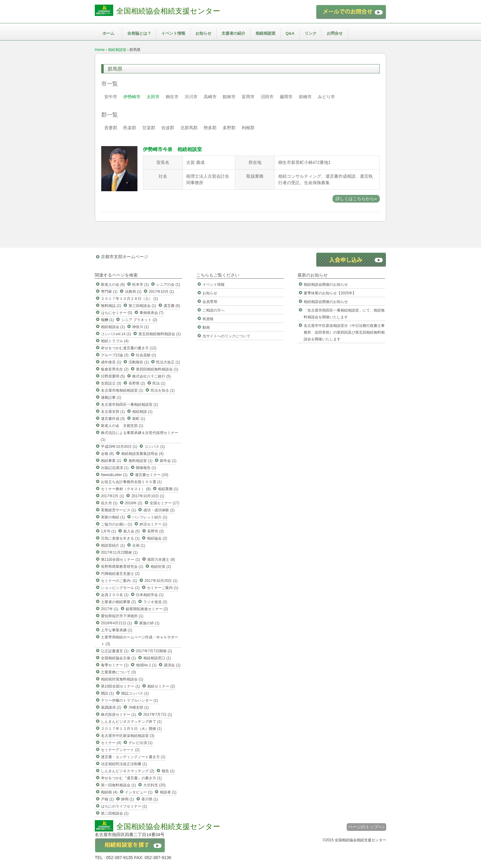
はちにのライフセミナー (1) (124, 806)
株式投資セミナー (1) (118, 715)
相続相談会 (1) (113, 327)
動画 (206, 327)
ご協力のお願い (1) (117, 524)
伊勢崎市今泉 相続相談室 (172, 149)
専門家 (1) (109, 292)
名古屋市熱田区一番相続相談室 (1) (129, 405)
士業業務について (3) (118, 672)
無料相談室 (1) (140, 461)
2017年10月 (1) (161, 292)
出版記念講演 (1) (115, 468)
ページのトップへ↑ (366, 827)
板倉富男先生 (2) (115, 369)
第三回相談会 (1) (142, 306)
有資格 (208, 319)
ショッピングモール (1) (120, 588)
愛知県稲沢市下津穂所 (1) (122, 616)
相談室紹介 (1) (113, 545)
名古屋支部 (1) (113, 412)
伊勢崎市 (132, 97)
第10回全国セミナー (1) (120, 686)
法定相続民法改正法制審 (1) (124, 764)
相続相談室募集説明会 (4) (142, 454)
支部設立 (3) (111, 383)
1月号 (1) (108, 531)
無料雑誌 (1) (111, 306)
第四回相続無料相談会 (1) (157, 369)
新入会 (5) (132, 531)
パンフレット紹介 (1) (150, 517)
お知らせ (203, 33)
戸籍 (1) (107, 799)
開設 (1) (107, 693)
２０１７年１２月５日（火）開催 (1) (131, 729)
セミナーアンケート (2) (120, 750)
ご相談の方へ (214, 310)
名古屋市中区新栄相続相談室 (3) (128, 736)
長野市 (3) (156, 531)
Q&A (290, 33)
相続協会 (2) (157, 538)
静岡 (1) (128, 799)
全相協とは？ (139, 33)
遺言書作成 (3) (113, 419)
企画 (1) (139, 545)
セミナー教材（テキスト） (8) (126, 489)
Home (100, 50)
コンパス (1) (155, 447)
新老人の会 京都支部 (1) (122, 426)
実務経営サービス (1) (118, 510)
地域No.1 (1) (146, 665)
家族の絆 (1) (149, 623)
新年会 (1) (168, 461)
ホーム (108, 33)
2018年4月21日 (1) (116, 623)
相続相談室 (266, 33)
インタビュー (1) (139, 792)
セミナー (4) (111, 743)
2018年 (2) (134, 503)
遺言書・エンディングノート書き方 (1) (133, 757)
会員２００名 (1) (115, 595)
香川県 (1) (150, 799)
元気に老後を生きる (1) (120, 538)
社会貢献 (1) (146, 355)
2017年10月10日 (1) (148, 496)
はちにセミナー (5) (117, 313)
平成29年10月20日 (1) (119, 447)
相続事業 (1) (111, 461)
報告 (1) (168, 771)
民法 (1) (159, 383)
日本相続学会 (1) (150, 595)
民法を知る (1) (163, 390)
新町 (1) (139, 419)
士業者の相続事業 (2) (118, 602)
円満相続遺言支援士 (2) (120, 574)
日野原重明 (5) (113, 376)
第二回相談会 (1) (115, 813)
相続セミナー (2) (161, 686)
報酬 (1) (107, 320)
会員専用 (210, 302)
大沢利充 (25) (154, 785)
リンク (311, 33)
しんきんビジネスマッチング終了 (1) (131, 722)
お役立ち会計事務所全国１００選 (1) (131, 482)
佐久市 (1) (109, 503)
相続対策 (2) (161, 567)
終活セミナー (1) (153, 524)
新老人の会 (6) (113, 285)
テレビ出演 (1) (140, 743)
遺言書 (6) (172, 306)
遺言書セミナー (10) (152, 475)
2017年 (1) (110, 609)
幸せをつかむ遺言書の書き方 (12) (129, 348)
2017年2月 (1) (112, 496)
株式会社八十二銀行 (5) (152, 376)
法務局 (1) (133, 292)
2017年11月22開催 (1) (119, 552)
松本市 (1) (140, 285)
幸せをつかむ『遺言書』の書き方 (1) (131, 778)
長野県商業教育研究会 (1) (122, 567)
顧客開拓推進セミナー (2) (147, 609)
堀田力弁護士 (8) (161, 560)
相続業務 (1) (168, 489)
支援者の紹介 (233, 33)
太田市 (153, 97)
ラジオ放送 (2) (155, 602)
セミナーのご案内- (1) (119, 581)
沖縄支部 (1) (139, 707)
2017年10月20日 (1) (161, 581)
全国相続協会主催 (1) (118, 658)
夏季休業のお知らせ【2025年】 (330, 293)
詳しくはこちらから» (356, 199)
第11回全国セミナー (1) (120, 560)
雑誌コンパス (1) (135, 693)
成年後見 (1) (111, 362)
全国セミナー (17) (165, 503)
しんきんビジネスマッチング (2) (128, 771)
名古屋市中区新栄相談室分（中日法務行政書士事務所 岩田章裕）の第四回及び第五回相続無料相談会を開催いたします (344, 332)
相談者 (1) (168, 792)
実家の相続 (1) (113, 517)
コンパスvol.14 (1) (116, 334)
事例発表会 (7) (152, 313)
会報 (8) (107, 454)
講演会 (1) (172, 665)
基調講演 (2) (111, 707)
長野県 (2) (137, 383)
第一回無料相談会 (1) (118, 785)
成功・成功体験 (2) (159, 510)
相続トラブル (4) (115, 341)
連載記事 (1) (111, 397)
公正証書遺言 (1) (115, 651)
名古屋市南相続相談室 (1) (122, 390)
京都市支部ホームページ (125, 257)
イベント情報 (173, 33)
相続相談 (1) (142, 412)
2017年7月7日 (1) (158, 715)
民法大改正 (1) (168, 362)
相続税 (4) (109, 792)
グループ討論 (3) (115, 355)
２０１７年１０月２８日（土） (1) (129, 299)
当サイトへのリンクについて (226, 336)
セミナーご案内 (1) (163, 588)
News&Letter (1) (114, 475)
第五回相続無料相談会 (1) (160, 334)
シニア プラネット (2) (139, 320)
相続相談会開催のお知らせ (326, 285)
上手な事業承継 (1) (117, 630)
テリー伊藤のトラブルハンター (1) (129, 700)
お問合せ (335, 33)
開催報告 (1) (146, 468)
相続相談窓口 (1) (157, 658)
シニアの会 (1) (168, 285)
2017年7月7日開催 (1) (154, 651)
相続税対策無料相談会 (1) (122, 679)
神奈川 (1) (140, 327)
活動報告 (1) (139, 362)
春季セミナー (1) (115, 665)
